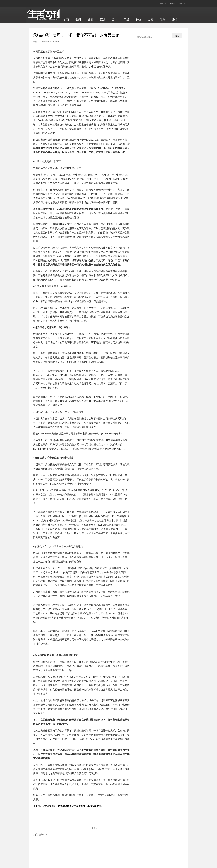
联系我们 (182, 3)
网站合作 (173, 3)
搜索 (177, 36)
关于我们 (164, 3)
